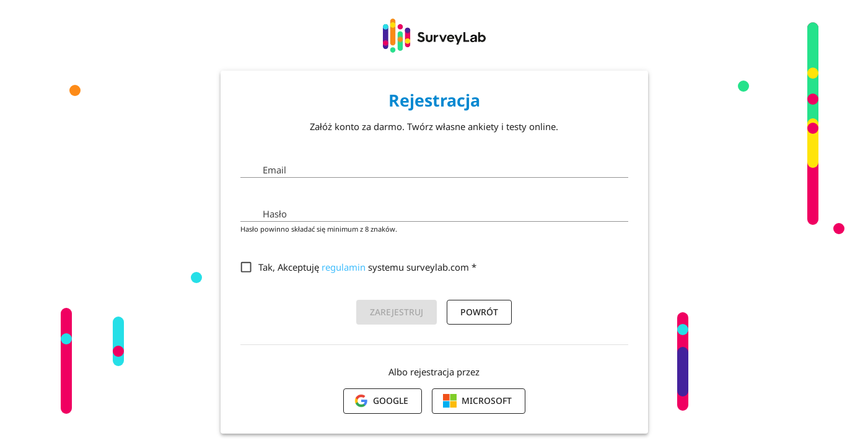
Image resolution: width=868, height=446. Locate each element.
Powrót (479, 312)
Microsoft (477, 401)
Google (381, 401)
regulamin (344, 267)
